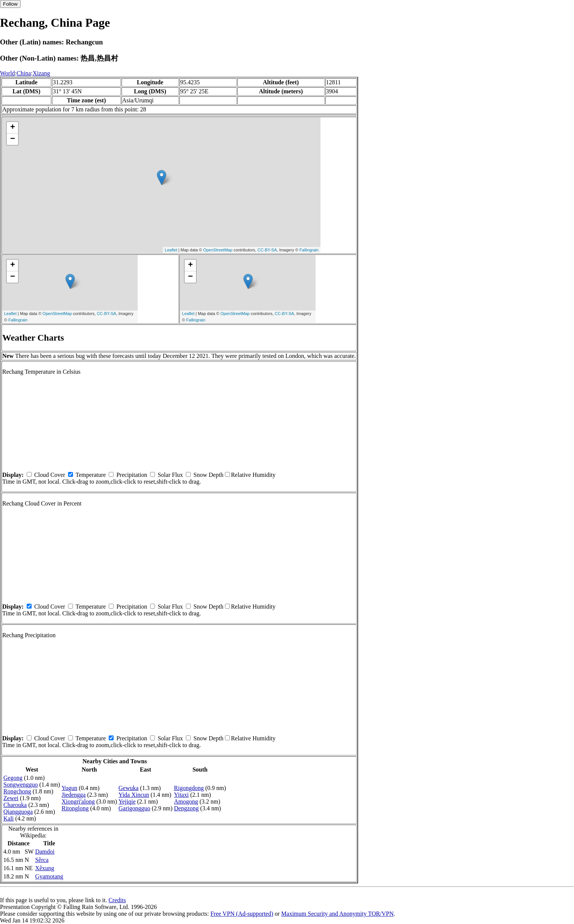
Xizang (41, 73)
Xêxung (45, 868)
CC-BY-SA (267, 250)
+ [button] (13, 128)
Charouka (15, 805)
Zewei (11, 798)
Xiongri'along (78, 801)
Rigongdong (189, 788)
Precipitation (132, 475)
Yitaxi (181, 795)
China (24, 73)
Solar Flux (170, 475)
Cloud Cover (50, 475)
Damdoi (45, 852)
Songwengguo (21, 785)
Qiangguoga (18, 812)
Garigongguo (134, 808)
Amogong (186, 801)
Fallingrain (309, 250)
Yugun (70, 788)
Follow (10, 4)
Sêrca (42, 860)
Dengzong (187, 808)
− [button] (13, 139)
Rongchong (17, 791)
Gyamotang (49, 876)
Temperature (91, 475)
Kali (9, 818)
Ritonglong (75, 808)
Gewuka (128, 788)
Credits (117, 900)
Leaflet (171, 250)
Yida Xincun (134, 795)
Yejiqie (127, 801)
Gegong (13, 778)
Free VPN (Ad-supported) (242, 914)
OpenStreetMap (218, 250)
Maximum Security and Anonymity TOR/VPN (338, 914)
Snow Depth (208, 475)
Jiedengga (74, 795)
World (8, 73)
